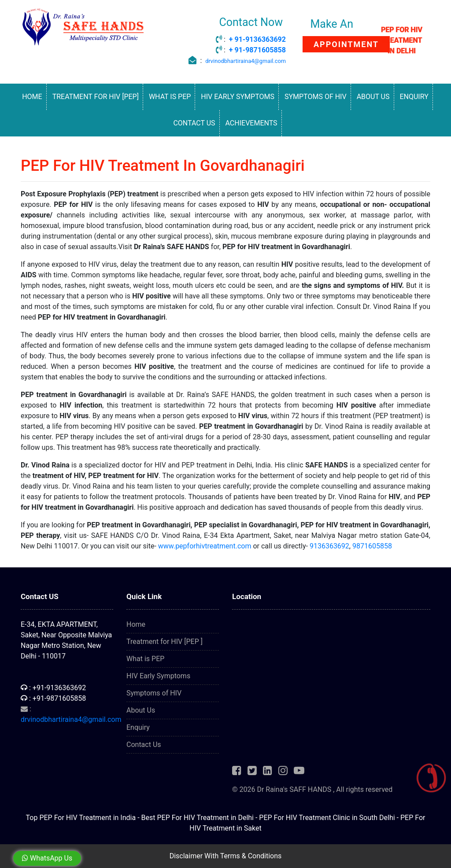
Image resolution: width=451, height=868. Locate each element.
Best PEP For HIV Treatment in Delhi (198, 818)
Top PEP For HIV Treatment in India (81, 818)
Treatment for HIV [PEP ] (165, 642)
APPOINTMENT (346, 44)
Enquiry (414, 97)
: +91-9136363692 (53, 688)
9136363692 (329, 546)
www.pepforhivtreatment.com (205, 546)
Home (32, 97)
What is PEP (170, 97)
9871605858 (372, 546)
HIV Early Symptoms (238, 97)
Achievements (251, 123)
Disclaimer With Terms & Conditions (226, 856)
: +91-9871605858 (53, 698)
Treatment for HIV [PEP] (96, 97)
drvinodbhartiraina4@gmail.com (246, 61)
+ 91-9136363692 (257, 39)
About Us (373, 97)
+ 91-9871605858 (257, 50)
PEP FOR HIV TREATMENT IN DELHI (402, 40)
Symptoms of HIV (316, 97)
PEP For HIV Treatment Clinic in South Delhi (327, 818)
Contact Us (194, 123)
